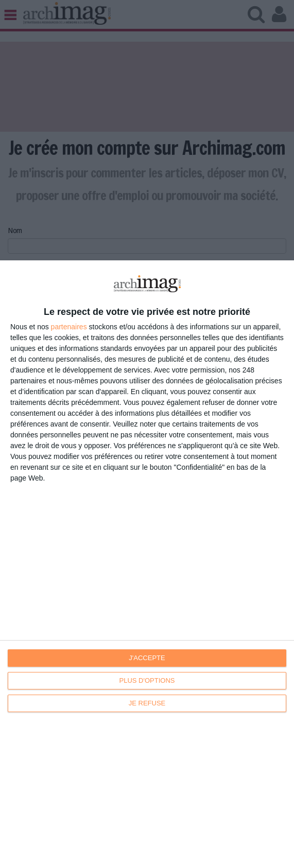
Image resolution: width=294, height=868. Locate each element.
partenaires (69, 327)
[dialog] (147, 564)
